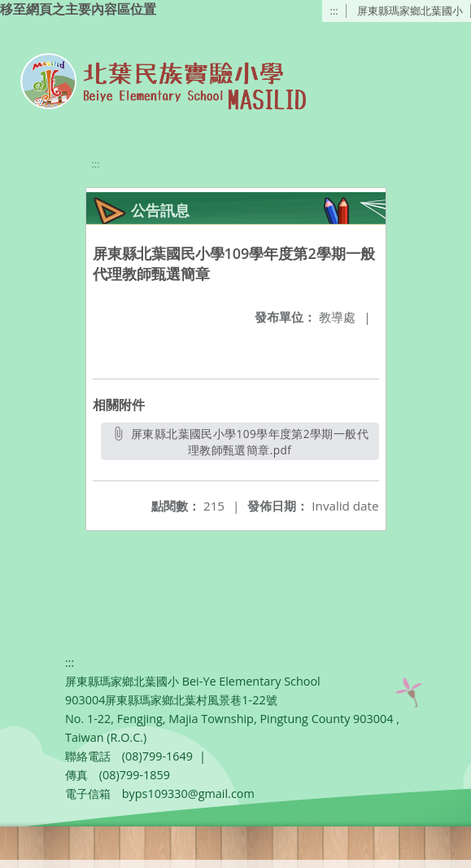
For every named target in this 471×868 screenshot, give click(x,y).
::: (334, 11)
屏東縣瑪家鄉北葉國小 (410, 11)
